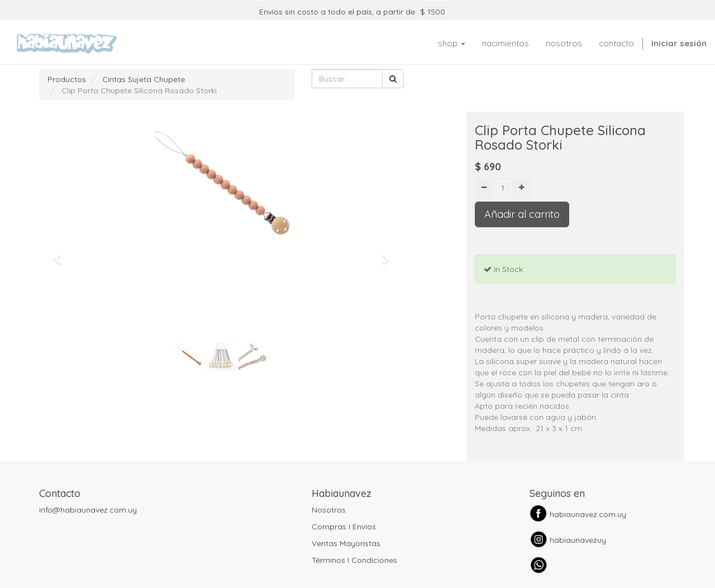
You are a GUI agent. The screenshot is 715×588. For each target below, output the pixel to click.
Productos (67, 79)
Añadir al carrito (522, 214)
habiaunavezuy (578, 540)
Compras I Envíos (344, 527)
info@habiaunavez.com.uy (88, 510)
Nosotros (329, 510)
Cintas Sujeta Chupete (144, 79)
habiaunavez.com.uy (588, 514)
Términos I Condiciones (354, 560)
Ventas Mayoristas (346, 543)
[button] (61, 254)
